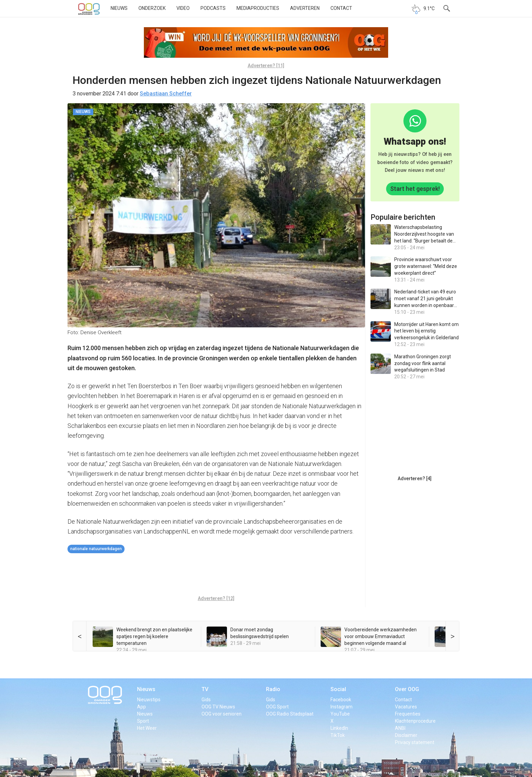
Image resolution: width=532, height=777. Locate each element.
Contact (341, 8)
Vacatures (406, 707)
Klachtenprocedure (415, 721)
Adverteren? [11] (266, 66)
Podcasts (213, 8)
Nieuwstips (149, 700)
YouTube (340, 714)
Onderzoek (152, 8)
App (141, 707)
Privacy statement (415, 742)
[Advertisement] (216, 575)
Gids (206, 700)
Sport (143, 721)
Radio (273, 689)
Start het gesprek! (415, 189)
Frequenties (408, 714)
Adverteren (305, 8)
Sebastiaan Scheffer (166, 94)
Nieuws (119, 8)
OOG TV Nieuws (218, 707)
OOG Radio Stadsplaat (290, 714)
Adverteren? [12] (216, 598)
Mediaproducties (258, 8)
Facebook (341, 700)
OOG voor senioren (222, 714)
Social (338, 689)
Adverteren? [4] (415, 478)
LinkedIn (339, 728)
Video (183, 8)
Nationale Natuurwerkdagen (96, 549)
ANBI (400, 728)
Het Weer (147, 728)
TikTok (338, 735)
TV (205, 689)
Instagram (341, 707)
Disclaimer (406, 735)
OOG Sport (277, 707)
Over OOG (407, 689)
